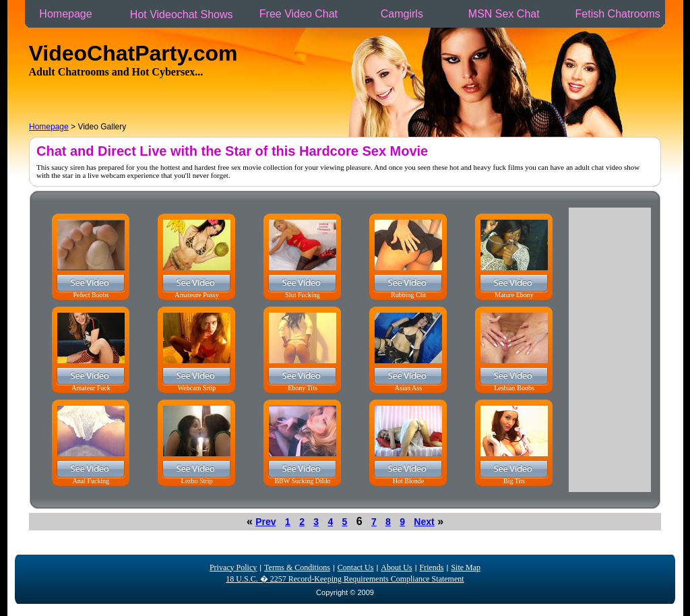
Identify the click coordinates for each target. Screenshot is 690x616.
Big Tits (514, 481)
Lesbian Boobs (514, 388)
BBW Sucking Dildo (302, 481)
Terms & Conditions (297, 567)
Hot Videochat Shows (181, 14)
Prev (265, 522)
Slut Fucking (302, 295)
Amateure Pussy (196, 295)
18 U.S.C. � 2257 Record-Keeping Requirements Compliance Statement (345, 579)
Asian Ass (408, 388)
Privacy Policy (233, 567)
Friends (432, 567)
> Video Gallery (77, 127)
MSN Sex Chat (504, 14)
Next (424, 522)
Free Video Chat (298, 14)
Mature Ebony (514, 295)
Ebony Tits (303, 388)
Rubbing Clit (408, 295)
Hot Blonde (408, 481)
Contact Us (356, 567)
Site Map (466, 567)
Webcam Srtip (197, 388)
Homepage (65, 14)
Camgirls (402, 14)
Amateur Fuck (91, 388)
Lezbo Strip (197, 481)
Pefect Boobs (91, 295)
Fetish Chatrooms (618, 14)
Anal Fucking (91, 481)
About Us (396, 567)
